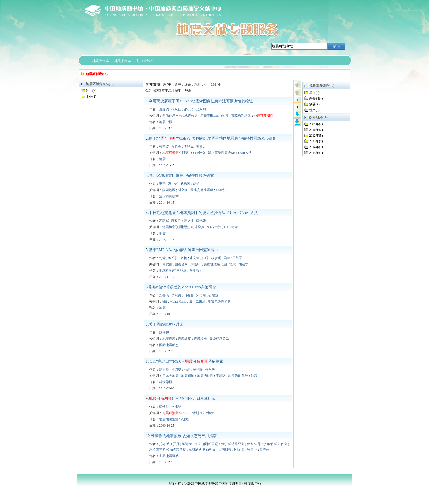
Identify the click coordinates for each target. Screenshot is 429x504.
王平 (162, 184)
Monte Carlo (178, 301)
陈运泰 (187, 444)
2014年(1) (316, 147)
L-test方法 (231, 227)
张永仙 (176, 109)
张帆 (184, 258)
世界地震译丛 (169, 456)
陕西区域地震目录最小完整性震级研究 (181, 176)
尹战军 (237, 258)
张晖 (205, 258)
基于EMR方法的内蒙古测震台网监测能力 (184, 250)
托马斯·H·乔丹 (169, 444)
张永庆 (210, 370)
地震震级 (169, 339)
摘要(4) (314, 104)
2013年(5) (316, 141)
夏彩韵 (164, 109)
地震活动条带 (238, 376)
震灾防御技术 (169, 196)
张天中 (252, 450)
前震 (254, 376)
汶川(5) (91, 91)
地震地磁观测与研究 (174, 419)
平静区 (221, 376)
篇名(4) (314, 93)
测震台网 (181, 264)
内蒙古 (167, 264)
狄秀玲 (185, 184)
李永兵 (176, 295)
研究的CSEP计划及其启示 (182, 399)
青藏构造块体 (241, 116)
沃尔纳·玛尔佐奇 (275, 444)
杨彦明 (216, 258)
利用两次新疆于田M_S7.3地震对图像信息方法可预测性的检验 (201, 101)
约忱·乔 (239, 450)
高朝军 (164, 221)
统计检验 (198, 227)
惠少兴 (173, 184)
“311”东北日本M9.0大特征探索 (186, 361)
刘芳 (162, 258)
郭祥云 (201, 146)
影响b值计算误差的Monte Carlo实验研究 (182, 287)
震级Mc (196, 264)
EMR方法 (245, 153)
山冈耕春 (225, 450)
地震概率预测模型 (175, 227)
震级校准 (200, 339)
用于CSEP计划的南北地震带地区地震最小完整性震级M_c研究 (212, 138)
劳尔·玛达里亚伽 (233, 444)
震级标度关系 (219, 339)
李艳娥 (189, 146)
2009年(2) (316, 124)
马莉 (187, 370)
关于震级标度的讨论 (166, 324)
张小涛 (189, 109)
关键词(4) (316, 98)
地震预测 (188, 376)
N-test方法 (214, 227)
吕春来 (265, 450)
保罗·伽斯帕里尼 (206, 444)
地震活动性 (205, 376)
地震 (162, 159)
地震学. (244, 264)
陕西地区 (169, 190)
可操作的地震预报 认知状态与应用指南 (184, 436)
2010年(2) (316, 130)
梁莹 (227, 258)
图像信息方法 (172, 116)
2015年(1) (316, 153)
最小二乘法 (197, 301)
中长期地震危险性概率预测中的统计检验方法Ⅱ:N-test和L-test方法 (204, 213)
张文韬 (195, 258)
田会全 (189, 295)
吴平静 (198, 370)
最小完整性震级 (202, 190)
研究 (175, 153)
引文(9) (314, 110)
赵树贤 (164, 370)
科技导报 (166, 382)
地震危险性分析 (219, 301)
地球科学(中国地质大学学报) (180, 271)
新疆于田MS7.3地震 (215, 116)
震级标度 (184, 339)
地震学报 (166, 122)
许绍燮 (176, 370)
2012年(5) (316, 136)
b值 (165, 301)
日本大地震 (170, 376)
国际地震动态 (169, 345)
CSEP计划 (198, 153)
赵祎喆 (176, 407)
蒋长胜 (176, 146)
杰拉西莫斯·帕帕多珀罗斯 (168, 450)
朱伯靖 (201, 295)
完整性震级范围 (215, 264)
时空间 (183, 190)
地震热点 (191, 116)
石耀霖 (213, 295)
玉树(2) (91, 96)
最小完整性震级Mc (222, 153)
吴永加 (201, 109)
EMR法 (221, 190)
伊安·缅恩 (254, 444)
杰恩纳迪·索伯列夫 (202, 450)
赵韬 (196, 184)
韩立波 (164, 146)
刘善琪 (164, 295)
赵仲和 (164, 332)
